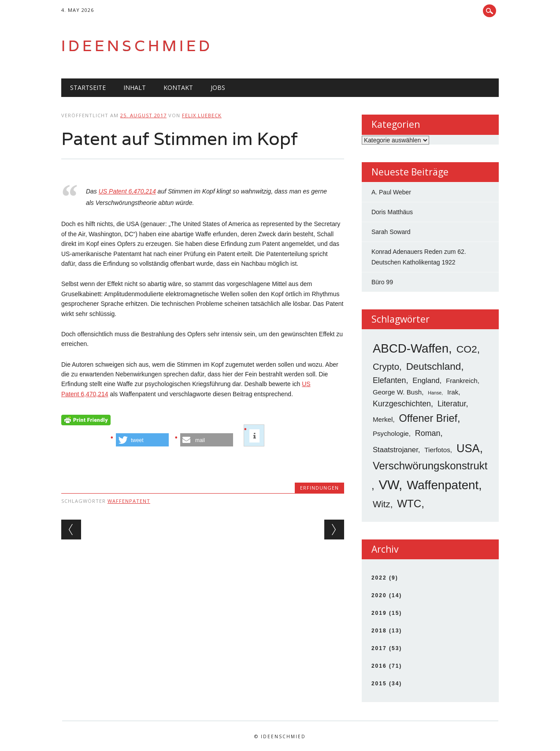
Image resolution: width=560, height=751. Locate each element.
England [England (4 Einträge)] (426, 381)
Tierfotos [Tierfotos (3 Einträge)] (437, 450)
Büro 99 (382, 282)
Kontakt (178, 87)
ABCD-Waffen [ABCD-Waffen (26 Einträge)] (411, 348)
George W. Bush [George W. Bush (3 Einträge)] (397, 392)
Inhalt (135, 87)
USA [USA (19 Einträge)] (468, 448)
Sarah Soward (391, 232)
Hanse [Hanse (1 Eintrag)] (435, 393)
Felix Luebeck (202, 115)
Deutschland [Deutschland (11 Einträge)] (434, 366)
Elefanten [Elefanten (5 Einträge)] (389, 380)
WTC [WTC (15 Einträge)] (409, 504)
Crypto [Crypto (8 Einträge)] (386, 366)
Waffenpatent (129, 501)
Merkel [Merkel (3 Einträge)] (383, 419)
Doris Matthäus (392, 212)
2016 (379, 666)
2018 (379, 631)
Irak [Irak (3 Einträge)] (453, 392)
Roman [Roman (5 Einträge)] (428, 433)
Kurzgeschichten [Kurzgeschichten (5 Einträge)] (402, 404)
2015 (379, 684)
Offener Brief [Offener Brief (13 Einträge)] (428, 418)
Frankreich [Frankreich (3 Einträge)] (462, 381)
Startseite (88, 87)
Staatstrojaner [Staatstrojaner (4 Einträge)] (395, 450)
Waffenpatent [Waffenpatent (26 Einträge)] (443, 485)
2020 (379, 595)
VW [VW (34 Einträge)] (389, 485)
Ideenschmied (137, 46)
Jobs (218, 87)
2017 (379, 648)
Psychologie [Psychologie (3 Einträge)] (391, 433)
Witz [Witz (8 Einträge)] (382, 504)
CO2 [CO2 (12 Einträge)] (467, 349)
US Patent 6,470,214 (127, 191)
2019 (379, 613)
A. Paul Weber (391, 192)
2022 (379, 578)
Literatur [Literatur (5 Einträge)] (452, 404)
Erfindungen (319, 488)
